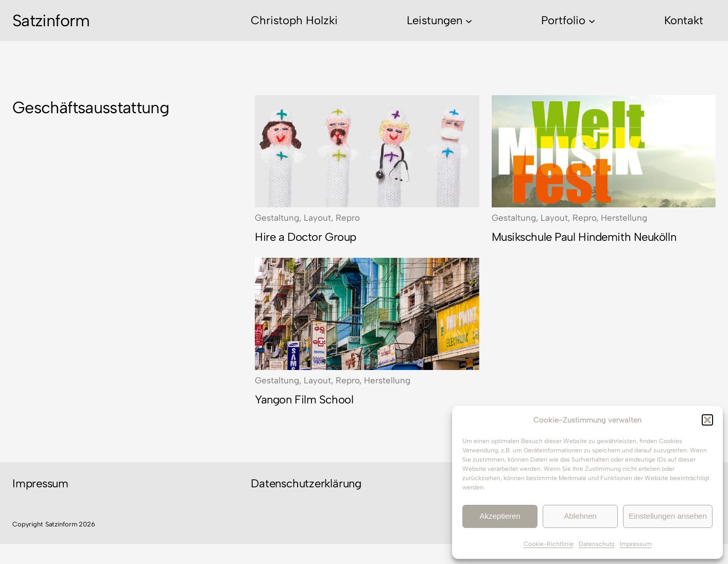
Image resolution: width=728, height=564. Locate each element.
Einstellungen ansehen (668, 516)
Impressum (636, 544)
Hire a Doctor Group (306, 237)
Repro (348, 218)
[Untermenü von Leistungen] (469, 20)
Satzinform (51, 21)
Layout (317, 218)
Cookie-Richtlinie (549, 544)
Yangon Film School (304, 400)
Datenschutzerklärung (306, 483)
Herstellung (624, 218)
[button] (707, 420)
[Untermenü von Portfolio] (592, 20)
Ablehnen (580, 516)
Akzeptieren (500, 516)
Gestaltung (277, 218)
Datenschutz (597, 544)
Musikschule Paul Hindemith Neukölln (584, 237)
